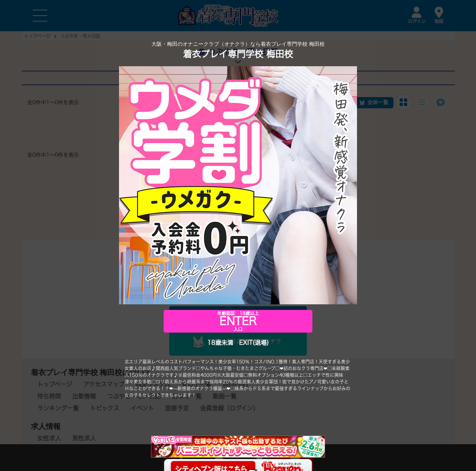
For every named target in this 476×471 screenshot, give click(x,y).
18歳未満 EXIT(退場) (238, 343)
